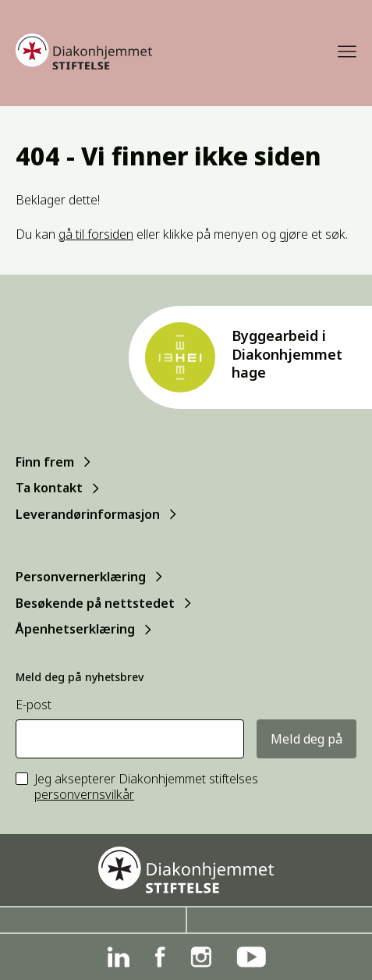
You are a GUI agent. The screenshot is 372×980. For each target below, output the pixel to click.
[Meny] (347, 51)
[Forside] (84, 51)
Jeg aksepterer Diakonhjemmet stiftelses (146, 787)
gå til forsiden (96, 234)
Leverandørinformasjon (88, 514)
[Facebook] (160, 957)
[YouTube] (251, 957)
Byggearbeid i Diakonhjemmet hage (287, 354)
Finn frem (45, 462)
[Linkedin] (118, 957)
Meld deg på (306, 739)
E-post (34, 705)
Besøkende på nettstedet (95, 603)
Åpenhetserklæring (75, 629)
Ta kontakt (49, 488)
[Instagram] (201, 957)
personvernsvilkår (84, 794)
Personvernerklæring (81, 577)
